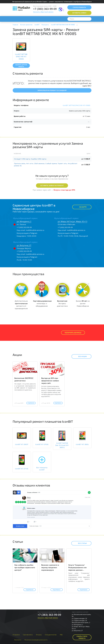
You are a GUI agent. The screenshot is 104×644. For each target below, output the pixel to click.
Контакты (18, 640)
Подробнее (31, 403)
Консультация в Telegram (27, 233)
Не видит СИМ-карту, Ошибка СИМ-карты (30, 159)
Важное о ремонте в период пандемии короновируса (50, 567)
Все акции (81, 356)
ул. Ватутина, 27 (24, 245)
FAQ (61, 635)
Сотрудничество (51, 635)
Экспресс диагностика (62, 303)
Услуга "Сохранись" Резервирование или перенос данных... (78, 567)
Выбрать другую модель (21, 66)
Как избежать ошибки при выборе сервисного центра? (25, 567)
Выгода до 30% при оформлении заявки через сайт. (50, 381)
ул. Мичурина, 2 (24, 221)
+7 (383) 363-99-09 (45, 9)
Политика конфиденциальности (36, 640)
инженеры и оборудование (42, 303)
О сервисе (16, 635)
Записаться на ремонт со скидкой (52, 90)
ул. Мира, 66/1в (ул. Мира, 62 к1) (73, 221)
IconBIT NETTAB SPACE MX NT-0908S (76, 105)
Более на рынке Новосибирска (83, 303)
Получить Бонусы (73, 333)
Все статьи (81, 543)
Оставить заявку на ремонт (52, 185)
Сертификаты (28, 635)
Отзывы (39, 635)
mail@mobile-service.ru (35, 230)
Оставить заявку (79, 13)
